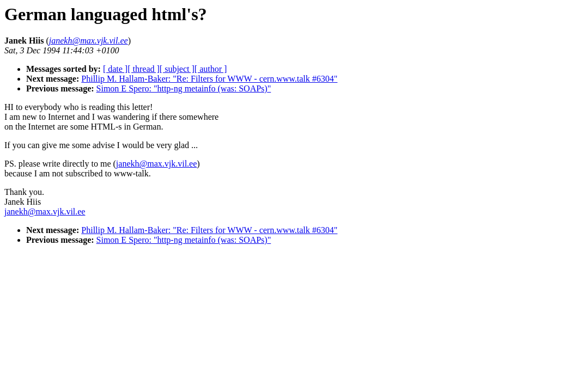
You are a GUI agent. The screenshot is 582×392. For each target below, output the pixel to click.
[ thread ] (144, 69)
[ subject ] (177, 69)
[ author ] (211, 69)
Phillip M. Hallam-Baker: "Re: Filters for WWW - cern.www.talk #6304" (209, 79)
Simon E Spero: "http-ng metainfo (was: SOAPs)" (184, 88)
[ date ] (115, 69)
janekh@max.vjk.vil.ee (156, 164)
